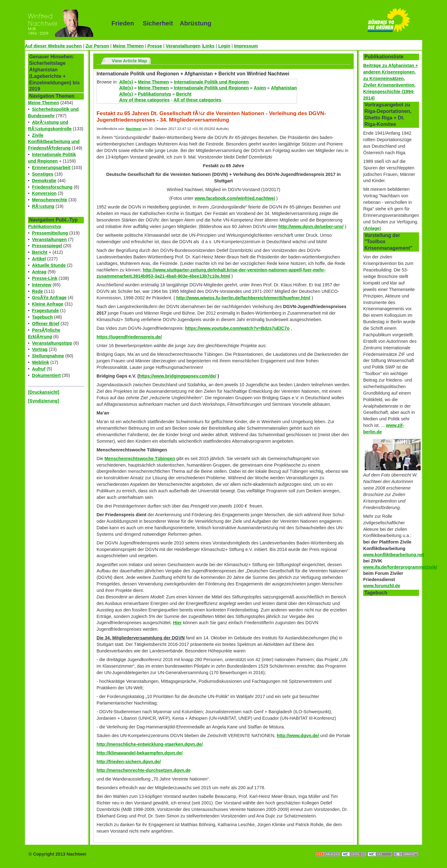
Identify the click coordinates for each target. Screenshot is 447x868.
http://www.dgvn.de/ (298, 736)
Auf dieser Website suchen (53, 46)
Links (209, 46)
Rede (37, 291)
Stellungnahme (48, 356)
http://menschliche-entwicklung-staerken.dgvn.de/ (150, 744)
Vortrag (40, 349)
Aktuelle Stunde (49, 265)
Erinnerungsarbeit (51, 168)
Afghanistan (284, 88)
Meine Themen (128, 46)
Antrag (39, 272)
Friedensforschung (52, 187)
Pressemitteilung (50, 233)
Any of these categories (144, 100)
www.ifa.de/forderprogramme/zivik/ (400, 567)
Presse (155, 46)
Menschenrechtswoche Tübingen (140, 459)
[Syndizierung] (43, 401)
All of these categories (197, 100)
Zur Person (97, 46)
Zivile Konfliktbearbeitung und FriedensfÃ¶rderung (54, 142)
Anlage (372, 228)
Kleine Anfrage (48, 304)
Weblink (41, 362)
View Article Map (129, 61)
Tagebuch (42, 317)
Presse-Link (45, 278)
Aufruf (39, 369)
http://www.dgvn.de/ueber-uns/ (311, 226)
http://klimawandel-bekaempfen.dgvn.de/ (140, 753)
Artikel (39, 259)
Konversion (44, 193)
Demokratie (44, 181)
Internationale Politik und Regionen (211, 82)
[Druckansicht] (44, 392)
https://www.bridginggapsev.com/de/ (177, 376)
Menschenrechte (50, 200)
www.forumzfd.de (382, 586)
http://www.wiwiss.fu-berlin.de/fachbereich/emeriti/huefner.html (243, 298)
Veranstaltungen (183, 46)
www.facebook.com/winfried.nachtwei (235, 198)
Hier (177, 623)
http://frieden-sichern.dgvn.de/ (129, 762)
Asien (260, 88)
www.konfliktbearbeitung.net (394, 555)
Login (224, 46)
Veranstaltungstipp (52, 343)
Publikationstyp (45, 226)
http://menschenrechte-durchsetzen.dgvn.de (144, 770)
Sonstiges (43, 174)
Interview (42, 285)
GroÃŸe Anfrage (49, 298)
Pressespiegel (47, 246)
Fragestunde (45, 311)
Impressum (246, 46)
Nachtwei (134, 129)
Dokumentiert (46, 375)
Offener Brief (46, 324)
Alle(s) (126, 82)
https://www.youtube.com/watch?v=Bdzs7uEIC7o (237, 328)
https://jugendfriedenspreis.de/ (129, 337)
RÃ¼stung (43, 206)
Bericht (40, 252)
